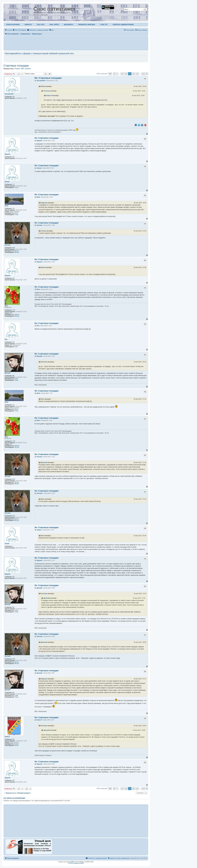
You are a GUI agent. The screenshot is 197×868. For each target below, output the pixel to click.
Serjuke (7, 544)
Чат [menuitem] (52, 30)
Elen (6, 339)
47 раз (16, 215)
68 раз (16, 745)
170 (13, 184)
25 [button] (122, 74)
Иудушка (7, 154)
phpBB (72, 862)
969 (13, 376)
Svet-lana (47, 91)
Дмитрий (8, 373)
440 (13, 97)
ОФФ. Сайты (54, 25)
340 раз (17, 316)
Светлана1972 (9, 94)
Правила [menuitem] (24, 30)
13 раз (16, 380)
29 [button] (137, 74)
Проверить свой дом (87, 25)
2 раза (16, 379)
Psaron (17, 69)
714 (13, 209)
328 (13, 157)
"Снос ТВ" (104, 25)
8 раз (16, 347)
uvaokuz (28, 69)
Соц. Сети (40, 25)
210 (13, 342)
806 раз (17, 252)
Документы (68, 25)
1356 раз (17, 315)
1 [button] (117, 74)
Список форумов (13, 25)
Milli (22, 69)
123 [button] (143, 74)
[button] (110, 74)
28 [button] (133, 74)
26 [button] (126, 74)
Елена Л (49, 96)
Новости (28, 25)
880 (13, 739)
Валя (6, 306)
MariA (43, 86)
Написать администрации (123, 25)
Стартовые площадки (16, 66)
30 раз (16, 213)
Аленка (7, 182)
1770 (14, 310)
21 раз (16, 187)
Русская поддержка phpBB (76, 863)
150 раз (17, 251)
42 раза (17, 744)
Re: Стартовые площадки (48, 78)
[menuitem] (15, 30)
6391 (14, 248)
